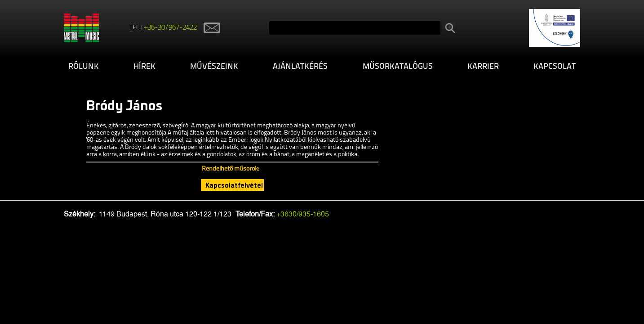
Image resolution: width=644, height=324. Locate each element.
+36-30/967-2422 (171, 28)
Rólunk (84, 67)
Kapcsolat (555, 67)
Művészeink (214, 67)
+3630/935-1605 (303, 214)
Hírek (144, 67)
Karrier (483, 67)
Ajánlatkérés (300, 67)
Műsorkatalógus (398, 67)
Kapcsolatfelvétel (234, 185)
